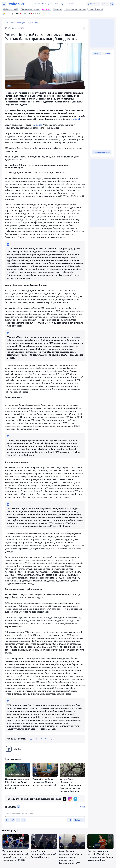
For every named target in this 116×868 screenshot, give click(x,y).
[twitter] (51, 739)
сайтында (37, 125)
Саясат (37, 4)
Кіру (84, 807)
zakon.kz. (77, 119)
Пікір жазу (79, 820)
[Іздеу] (112, 4)
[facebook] (41, 739)
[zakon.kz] (17, 4)
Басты (7, 23)
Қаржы (50, 4)
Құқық (64, 4)
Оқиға (57, 4)
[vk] (46, 739)
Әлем (44, 4)
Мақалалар (72, 4)
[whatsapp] (31, 739)
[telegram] (36, 739)
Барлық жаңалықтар (18, 23)
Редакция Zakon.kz (33, 23)
